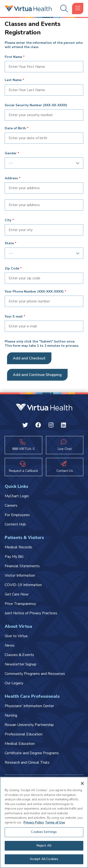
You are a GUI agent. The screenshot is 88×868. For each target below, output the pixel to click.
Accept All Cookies (44, 859)
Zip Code (12, 269)
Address (11, 178)
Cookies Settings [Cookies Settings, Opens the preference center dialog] (44, 832)
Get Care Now (17, 594)
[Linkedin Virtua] (63, 426)
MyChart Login (17, 496)
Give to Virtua (16, 636)
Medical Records (18, 547)
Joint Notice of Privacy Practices (31, 613)
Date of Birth (15, 128)
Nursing (11, 715)
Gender (11, 153)
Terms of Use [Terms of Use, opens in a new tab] (55, 823)
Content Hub (15, 524)
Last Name (13, 80)
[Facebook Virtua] (38, 426)
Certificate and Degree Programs (32, 753)
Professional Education (24, 734)
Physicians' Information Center (29, 706)
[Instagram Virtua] (51, 426)
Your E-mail (14, 317)
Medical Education (20, 744)
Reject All (44, 846)
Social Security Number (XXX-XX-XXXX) (36, 105)
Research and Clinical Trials (27, 762)
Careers (11, 505)
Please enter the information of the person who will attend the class (44, 45)
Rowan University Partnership (29, 725)
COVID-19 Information (23, 585)
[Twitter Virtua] (25, 426)
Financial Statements (22, 566)
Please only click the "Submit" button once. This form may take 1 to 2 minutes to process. (42, 344)
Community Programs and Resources (35, 674)
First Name (13, 57)
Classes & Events (19, 655)
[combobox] (42, 163)
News (10, 645)
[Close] (82, 783)
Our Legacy (14, 683)
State (9, 243)
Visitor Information (20, 575)
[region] (44, 822)
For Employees (17, 515)
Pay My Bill (14, 557)
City (8, 220)
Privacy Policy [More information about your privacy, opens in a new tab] (34, 823)
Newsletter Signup (21, 664)
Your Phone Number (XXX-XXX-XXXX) (34, 292)
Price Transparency (20, 604)
